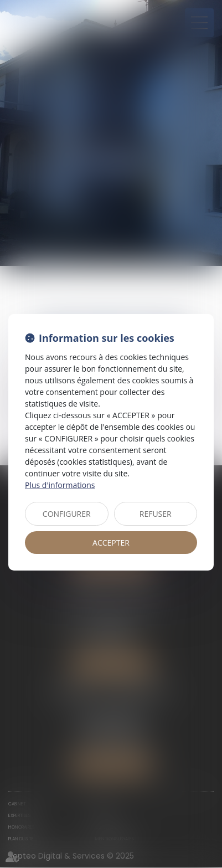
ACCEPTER (111, 543)
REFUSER (156, 514)
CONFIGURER (67, 514)
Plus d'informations (60, 485)
